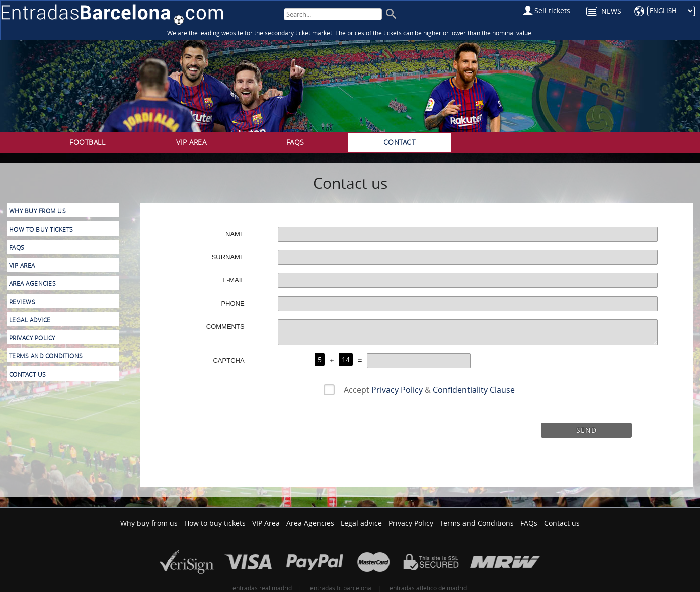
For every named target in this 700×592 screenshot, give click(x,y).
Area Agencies (33, 284)
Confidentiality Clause (474, 390)
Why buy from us (38, 211)
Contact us (28, 374)
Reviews (22, 302)
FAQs (295, 142)
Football (87, 142)
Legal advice (30, 320)
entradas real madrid (262, 588)
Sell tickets (552, 10)
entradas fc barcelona (341, 588)
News (611, 11)
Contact (400, 142)
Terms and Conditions (46, 356)
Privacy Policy (397, 390)
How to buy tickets (41, 229)
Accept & (427, 390)
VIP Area (191, 142)
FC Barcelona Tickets (112, 15)
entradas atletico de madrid (428, 588)
